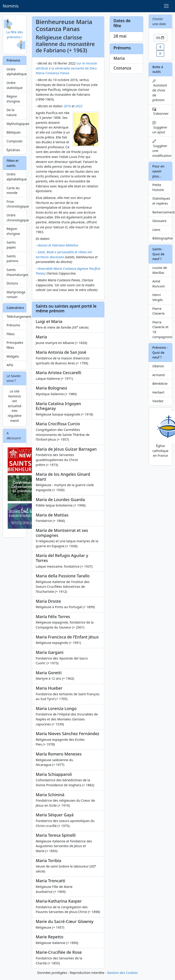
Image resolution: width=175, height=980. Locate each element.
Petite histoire (158, 187)
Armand (159, 375)
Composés (15, 141)
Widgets (13, 356)
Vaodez (158, 401)
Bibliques (14, 132)
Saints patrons (12, 259)
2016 (67, 106)
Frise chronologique (16, 204)
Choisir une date (159, 21)
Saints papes (11, 245)
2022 (79, 106)
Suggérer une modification (162, 149)
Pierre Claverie (159, 311)
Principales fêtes (15, 345)
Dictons (12, 283)
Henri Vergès (158, 297)
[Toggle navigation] (166, 6)
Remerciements (162, 212)
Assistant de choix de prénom (160, 91)
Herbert (158, 392)
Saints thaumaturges (16, 272)
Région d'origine (13, 99)
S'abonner (161, 111)
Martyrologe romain (16, 295)
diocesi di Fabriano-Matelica (58, 245)
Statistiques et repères (161, 201)
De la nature (12, 112)
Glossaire (159, 221)
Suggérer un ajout (160, 128)
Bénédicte (160, 384)
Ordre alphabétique (16, 72)
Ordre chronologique (16, 218)
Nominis (11, 6)
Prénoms (13, 325)
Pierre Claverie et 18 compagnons (162, 330)
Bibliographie (162, 238)
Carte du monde (13, 190)
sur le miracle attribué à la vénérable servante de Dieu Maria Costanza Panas (66, 68)
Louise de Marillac (160, 270)
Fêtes (11, 334)
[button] (160, 47)
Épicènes (13, 150)
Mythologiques (16, 124)
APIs (10, 365)
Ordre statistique (15, 85)
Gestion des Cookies (122, 973)
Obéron (158, 366)
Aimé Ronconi (159, 284)
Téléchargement (16, 317)
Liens (156, 230)
